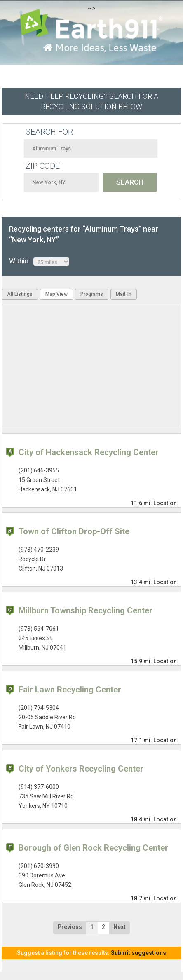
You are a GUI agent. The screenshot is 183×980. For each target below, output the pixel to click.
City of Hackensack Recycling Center (89, 452)
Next (120, 927)
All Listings (20, 294)
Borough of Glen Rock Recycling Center (93, 848)
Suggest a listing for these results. (91, 953)
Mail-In (124, 294)
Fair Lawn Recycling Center (70, 690)
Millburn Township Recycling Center (86, 610)
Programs (92, 294)
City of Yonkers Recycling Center (81, 769)
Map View (56, 294)
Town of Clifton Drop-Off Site (74, 531)
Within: (39, 261)
